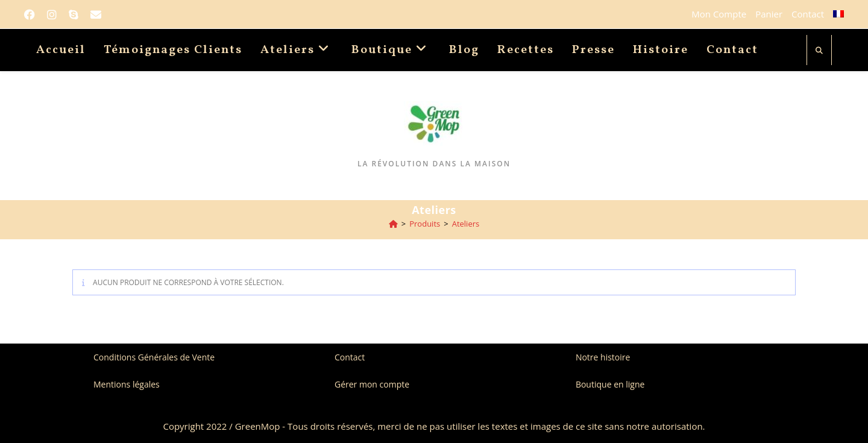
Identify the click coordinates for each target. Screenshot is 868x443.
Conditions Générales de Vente (154, 357)
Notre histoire (603, 357)
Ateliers (466, 224)
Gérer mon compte (372, 384)
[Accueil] (393, 224)
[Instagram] (52, 14)
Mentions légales (127, 384)
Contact (808, 14)
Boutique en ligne (610, 384)
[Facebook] (33, 14)
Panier (769, 14)
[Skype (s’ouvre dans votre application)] (74, 14)
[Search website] (819, 51)
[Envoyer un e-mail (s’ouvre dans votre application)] (96, 14)
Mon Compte (719, 14)
